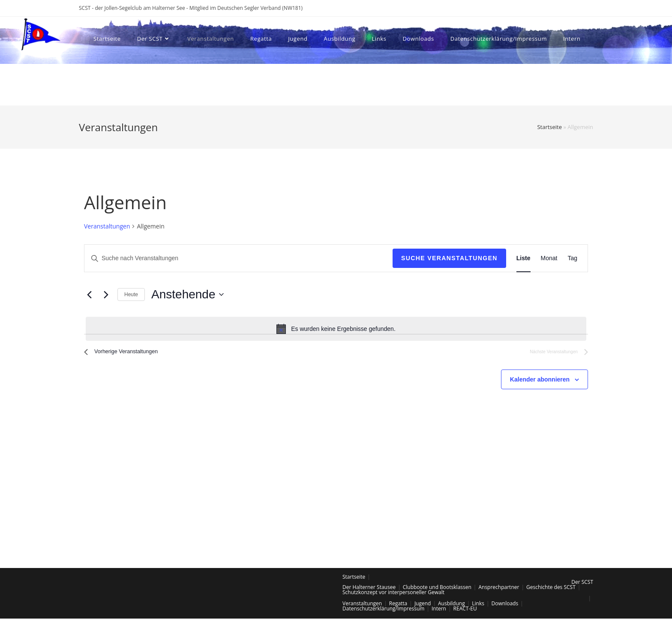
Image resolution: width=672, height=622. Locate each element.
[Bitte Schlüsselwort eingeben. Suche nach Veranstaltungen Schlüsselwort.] (238, 258)
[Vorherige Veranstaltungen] (89, 294)
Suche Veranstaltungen (449, 258)
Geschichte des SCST (551, 590)
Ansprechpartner (499, 590)
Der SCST (582, 585)
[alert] (336, 329)
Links (478, 607)
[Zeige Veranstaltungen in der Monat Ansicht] (549, 258)
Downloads (505, 607)
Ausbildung (451, 607)
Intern (439, 612)
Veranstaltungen (107, 226)
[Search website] (140, 83)
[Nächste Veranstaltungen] (106, 294)
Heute (131, 294)
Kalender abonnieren (540, 383)
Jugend (423, 607)
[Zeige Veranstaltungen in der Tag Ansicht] (572, 258)
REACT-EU (465, 612)
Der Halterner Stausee (369, 590)
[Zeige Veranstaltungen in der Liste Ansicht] (523, 258)
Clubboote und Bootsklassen (437, 590)
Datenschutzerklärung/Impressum (383, 612)
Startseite (549, 127)
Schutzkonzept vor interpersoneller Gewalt (393, 596)
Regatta (398, 607)
